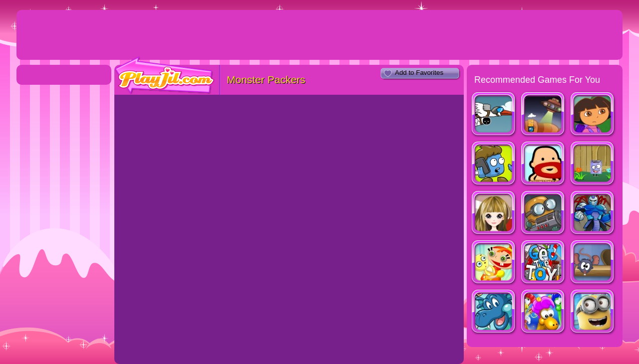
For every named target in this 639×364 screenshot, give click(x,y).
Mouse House (593, 263)
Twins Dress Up (494, 214)
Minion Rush (593, 312)
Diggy (543, 214)
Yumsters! (543, 312)
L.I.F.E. (494, 115)
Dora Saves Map (593, 115)
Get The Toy (543, 263)
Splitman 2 (593, 214)
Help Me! (543, 115)
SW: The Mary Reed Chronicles (494, 312)
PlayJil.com (165, 76)
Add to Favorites (419, 73)
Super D (593, 164)
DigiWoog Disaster (494, 164)
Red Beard (543, 164)
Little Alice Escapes (494, 263)
